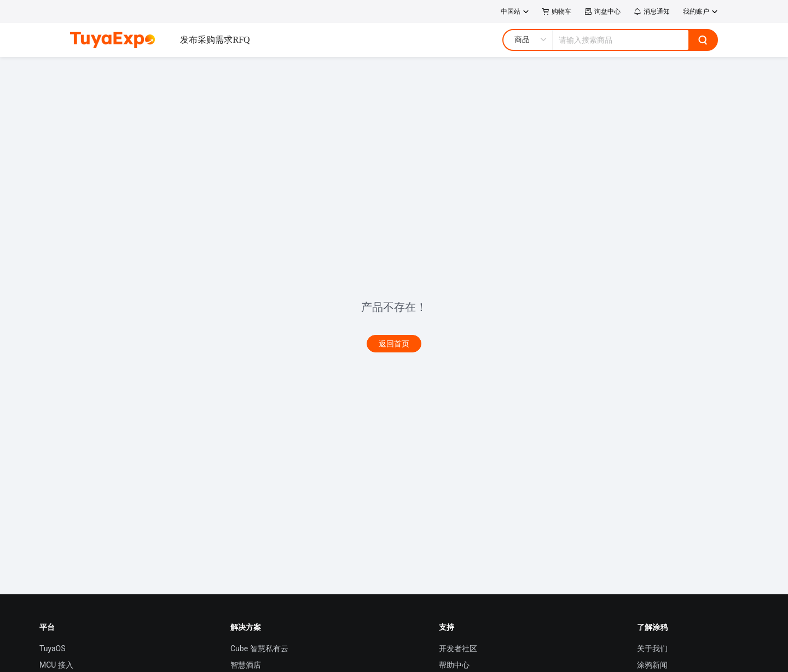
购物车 (557, 11)
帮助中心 (454, 665)
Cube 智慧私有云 (259, 648)
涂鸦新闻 (652, 665)
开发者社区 (458, 648)
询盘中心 (602, 11)
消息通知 (652, 11)
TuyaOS (53, 648)
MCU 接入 (56, 665)
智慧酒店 (246, 665)
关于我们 (652, 648)
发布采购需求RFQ (215, 40)
